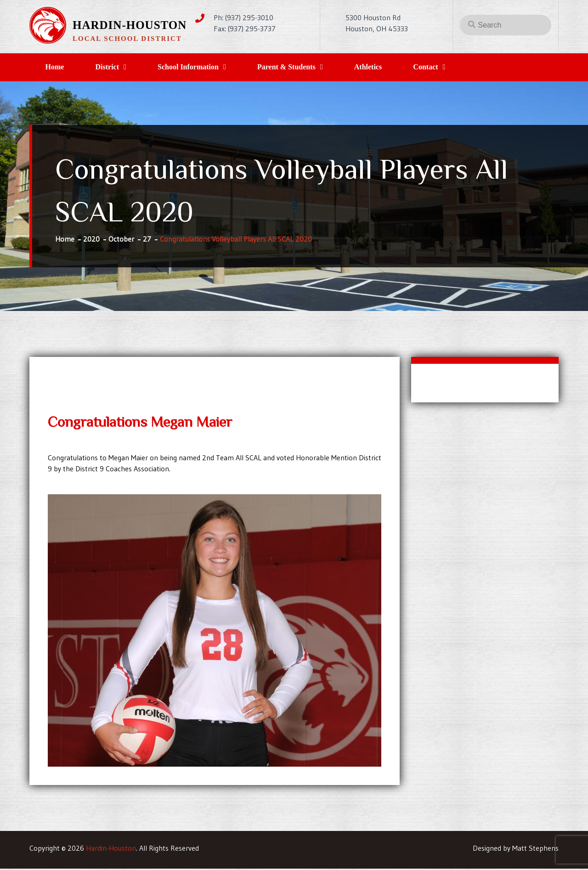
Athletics (382, 68)
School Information (196, 68)
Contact (443, 68)
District (112, 68)
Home (56, 68)
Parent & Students (297, 68)
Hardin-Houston (130, 25)
